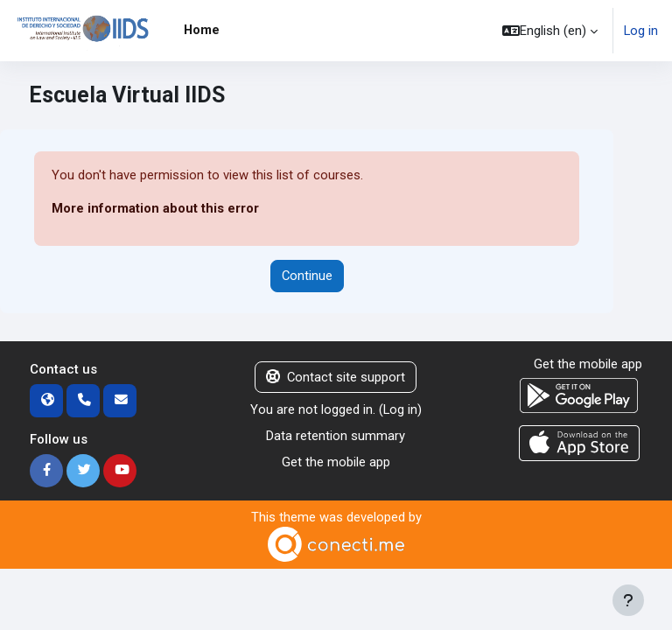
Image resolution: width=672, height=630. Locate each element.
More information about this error (155, 208)
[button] (550, 31)
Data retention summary (336, 436)
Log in (641, 31)
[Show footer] (628, 600)
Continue (307, 276)
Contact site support (336, 377)
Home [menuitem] (202, 30)
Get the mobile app (336, 462)
